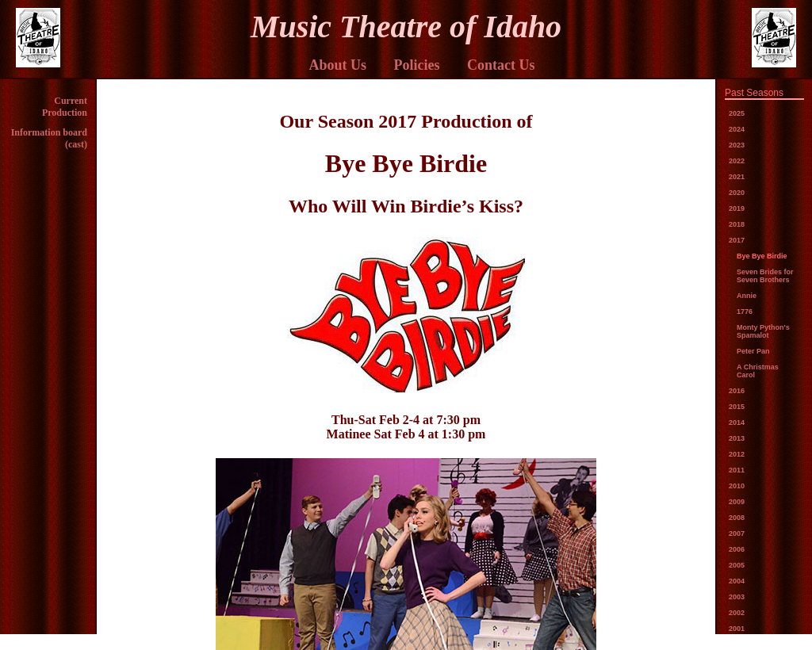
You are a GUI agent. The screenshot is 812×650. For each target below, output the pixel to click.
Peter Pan (753, 351)
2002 (737, 613)
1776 (745, 312)
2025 (737, 113)
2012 (737, 454)
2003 (737, 597)
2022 (737, 161)
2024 (737, 129)
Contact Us (501, 65)
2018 (737, 224)
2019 (737, 208)
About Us (337, 65)
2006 (737, 549)
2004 (737, 581)
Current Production (65, 107)
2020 (737, 193)
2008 (737, 518)
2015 (737, 407)
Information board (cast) (49, 138)
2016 (737, 391)
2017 (737, 240)
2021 (737, 177)
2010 (737, 486)
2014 (737, 422)
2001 (737, 629)
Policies (417, 65)
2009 (737, 502)
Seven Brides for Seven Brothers (765, 276)
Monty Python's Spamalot (763, 331)
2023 (737, 145)
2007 (737, 533)
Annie (747, 296)
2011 (737, 470)
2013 (737, 438)
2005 (737, 565)
